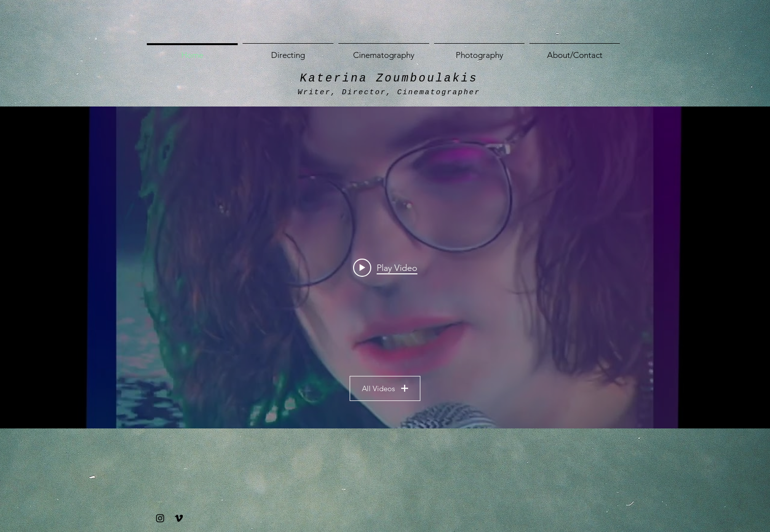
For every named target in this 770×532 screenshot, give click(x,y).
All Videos (385, 388)
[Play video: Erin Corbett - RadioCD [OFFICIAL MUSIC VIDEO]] (385, 267)
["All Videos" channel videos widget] (385, 267)
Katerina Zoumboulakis (389, 79)
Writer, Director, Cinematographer (389, 93)
